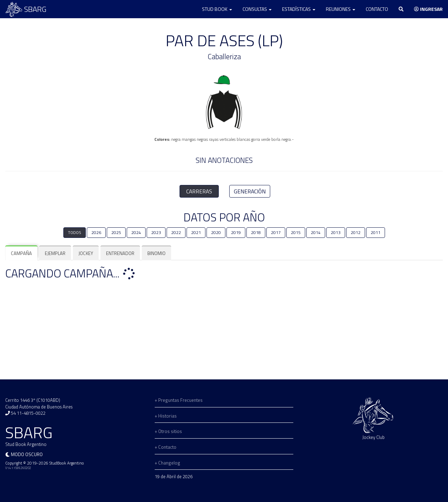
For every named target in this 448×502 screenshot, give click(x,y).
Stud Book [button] (217, 9)
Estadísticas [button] (299, 9)
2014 (316, 233)
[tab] (21, 253)
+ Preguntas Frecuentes (179, 400)
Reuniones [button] (341, 9)
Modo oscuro (27, 454)
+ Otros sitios (168, 431)
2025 (116, 233)
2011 (376, 233)
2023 (156, 233)
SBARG (26, 9)
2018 (256, 233)
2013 (336, 233)
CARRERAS (199, 191)
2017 (276, 233)
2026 (96, 233)
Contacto (377, 9)
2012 (356, 233)
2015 (296, 233)
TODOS (75, 233)
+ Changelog (167, 463)
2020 (216, 233)
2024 (136, 233)
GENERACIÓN (250, 191)
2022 (176, 233)
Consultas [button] (257, 9)
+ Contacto (166, 447)
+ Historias (166, 416)
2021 (196, 233)
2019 (236, 233)
